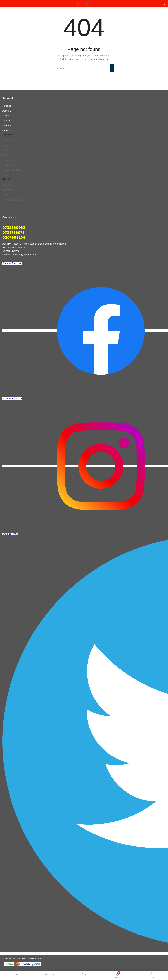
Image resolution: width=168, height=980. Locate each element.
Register (7, 106)
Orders (6, 130)
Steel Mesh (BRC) (12, 165)
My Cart (6, 121)
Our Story (7, 185)
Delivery (7, 190)
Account (7, 111)
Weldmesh (8, 155)
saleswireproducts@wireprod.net (19, 255)
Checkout (7, 125)
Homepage (73, 59)
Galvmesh (8, 160)
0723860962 (14, 228)
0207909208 (14, 237)
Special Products (11, 170)
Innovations (8, 210)
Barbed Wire (9, 140)
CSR (5, 205)
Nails (5, 175)
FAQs (5, 195)
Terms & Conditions (12, 200)
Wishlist (6, 116)
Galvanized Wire (11, 150)
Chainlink (7, 145)
